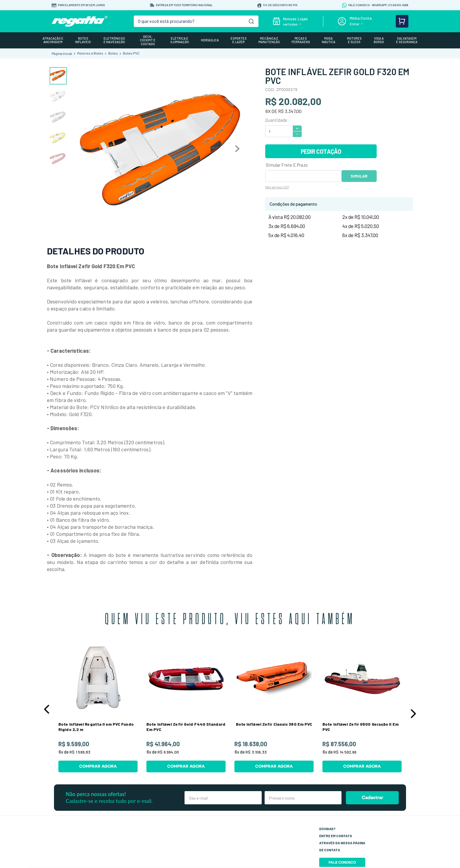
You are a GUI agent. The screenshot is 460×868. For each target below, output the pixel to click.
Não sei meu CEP (277, 187)
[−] (297, 134)
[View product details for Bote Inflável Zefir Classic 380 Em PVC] (274, 708)
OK (359, 176)
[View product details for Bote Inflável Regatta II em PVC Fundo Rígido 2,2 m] (98, 708)
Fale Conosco (342, 862)
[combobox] (196, 21)
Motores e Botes (90, 53)
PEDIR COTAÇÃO (321, 151)
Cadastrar (372, 798)
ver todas (290, 24)
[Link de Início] (62, 53)
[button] (47, 709)
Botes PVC (131, 53)
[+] (297, 128)
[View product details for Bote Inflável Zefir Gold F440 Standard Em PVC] (186, 708)
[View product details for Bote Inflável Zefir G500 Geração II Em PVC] (362, 708)
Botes (113, 53)
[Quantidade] (279, 131)
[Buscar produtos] (251, 21)
